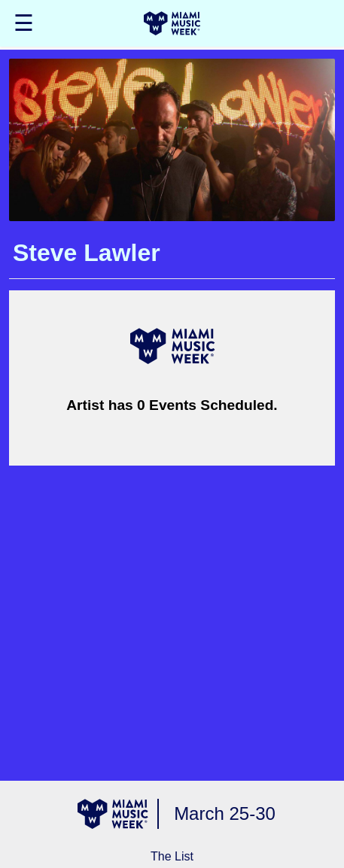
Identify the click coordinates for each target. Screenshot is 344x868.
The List (172, 856)
